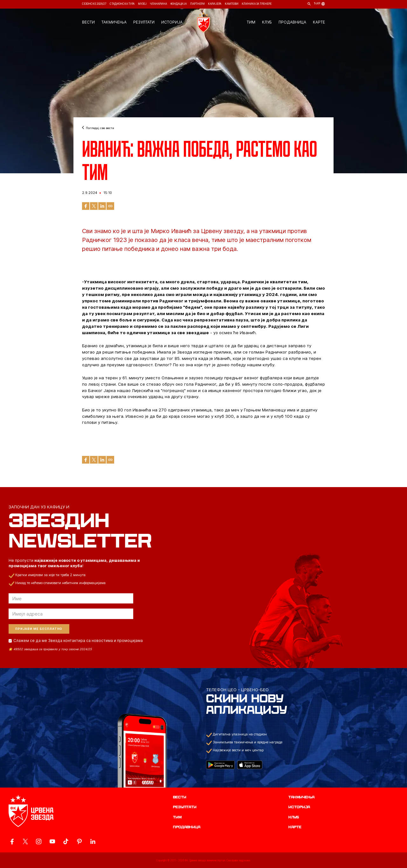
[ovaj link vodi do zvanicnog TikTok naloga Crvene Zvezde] (66, 841)
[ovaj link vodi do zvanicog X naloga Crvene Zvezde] (25, 841)
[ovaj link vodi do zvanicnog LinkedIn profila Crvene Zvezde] (93, 841)
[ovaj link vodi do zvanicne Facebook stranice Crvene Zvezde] (12, 841)
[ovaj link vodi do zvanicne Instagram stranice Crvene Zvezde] (39, 841)
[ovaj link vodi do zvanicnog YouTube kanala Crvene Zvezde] (52, 841)
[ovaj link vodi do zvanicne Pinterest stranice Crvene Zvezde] (79, 841)
